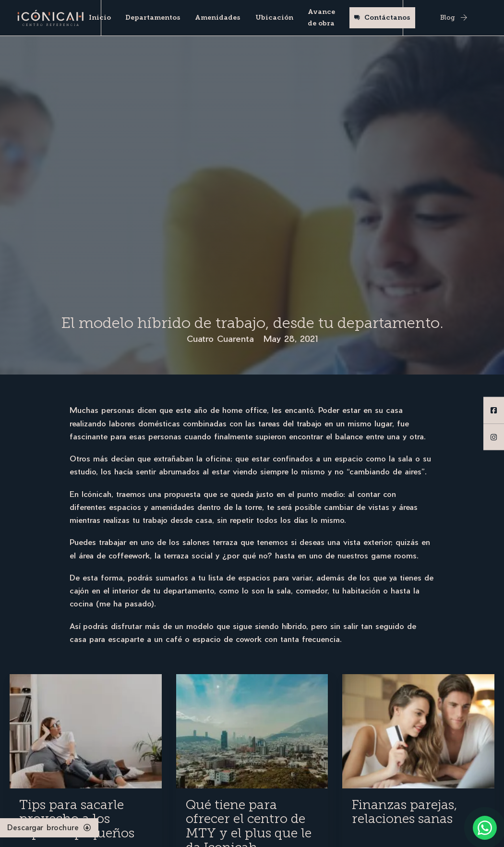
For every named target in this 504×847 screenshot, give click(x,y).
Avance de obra (321, 18)
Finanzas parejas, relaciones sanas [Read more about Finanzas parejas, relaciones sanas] (405, 812)
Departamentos (153, 18)
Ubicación (274, 18)
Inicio (100, 18)
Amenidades (218, 18)
